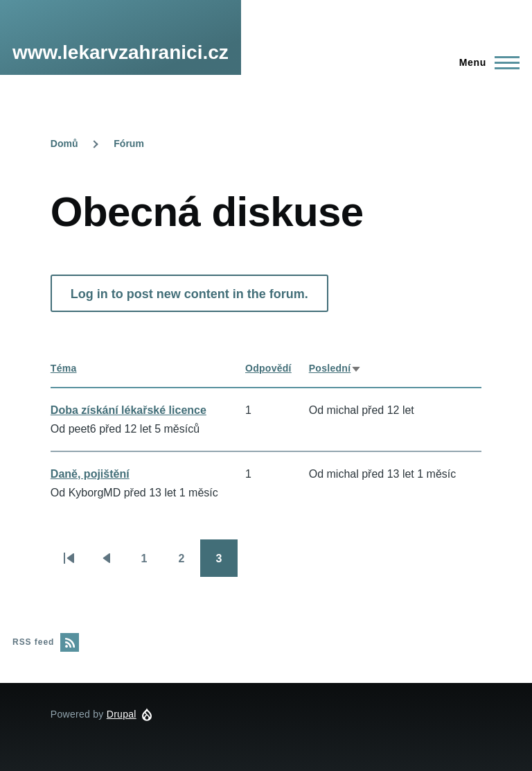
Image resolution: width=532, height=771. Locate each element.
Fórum (129, 144)
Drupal (122, 714)
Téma (64, 368)
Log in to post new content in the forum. (189, 294)
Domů (64, 144)
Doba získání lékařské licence (128, 410)
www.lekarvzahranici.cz (121, 52)
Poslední (336, 368)
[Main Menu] (485, 62)
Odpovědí (268, 368)
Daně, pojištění (90, 474)
